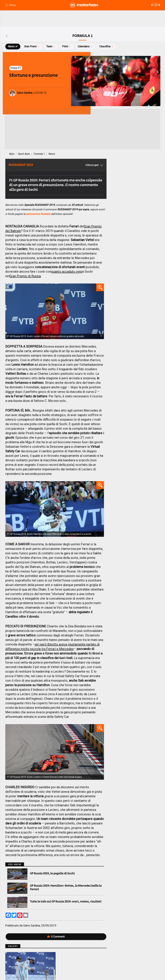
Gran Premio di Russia (25, 276)
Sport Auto (24, 154)
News (13, 46)
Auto (12, 154)
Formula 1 (39, 154)
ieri (10, 392)
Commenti (56, 937)
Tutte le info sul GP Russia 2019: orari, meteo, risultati (66, 902)
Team (51, 46)
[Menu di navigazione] (10, 5)
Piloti (67, 46)
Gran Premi (32, 46)
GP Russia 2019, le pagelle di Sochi (52, 874)
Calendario (85, 46)
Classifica (106, 46)
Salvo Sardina (32, 926)
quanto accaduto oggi (67, 272)
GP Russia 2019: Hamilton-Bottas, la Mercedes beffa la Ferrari (66, 888)
